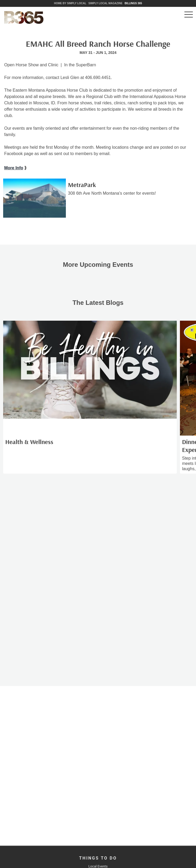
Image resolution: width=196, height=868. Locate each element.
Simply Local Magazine (106, 3)
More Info (14, 168)
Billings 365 (133, 3)
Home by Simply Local (70, 3)
